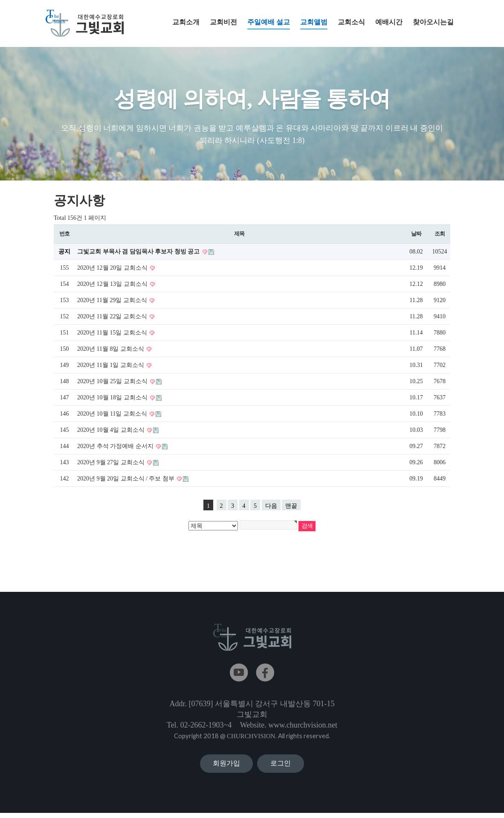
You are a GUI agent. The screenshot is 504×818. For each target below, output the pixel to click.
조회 (439, 234)
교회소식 (351, 22)
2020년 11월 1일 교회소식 (111, 365)
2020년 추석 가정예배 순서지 (116, 447)
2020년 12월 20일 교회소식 (113, 268)
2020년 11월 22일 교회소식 (113, 317)
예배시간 (389, 22)
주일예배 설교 (269, 24)
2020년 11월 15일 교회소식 (113, 333)
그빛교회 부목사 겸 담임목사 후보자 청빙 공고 (139, 252)
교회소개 (186, 22)
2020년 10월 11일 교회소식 (113, 414)
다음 (271, 506)
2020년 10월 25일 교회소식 (113, 382)
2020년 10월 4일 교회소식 (112, 430)
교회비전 (223, 22)
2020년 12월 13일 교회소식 (113, 284)
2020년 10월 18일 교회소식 (113, 398)
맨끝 (291, 506)
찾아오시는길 (433, 22)
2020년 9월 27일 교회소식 (112, 463)
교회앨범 (314, 24)
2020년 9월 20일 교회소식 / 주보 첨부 (126, 479)
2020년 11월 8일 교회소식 (111, 349)
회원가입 (226, 766)
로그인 (281, 766)
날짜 (416, 234)
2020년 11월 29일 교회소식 (113, 301)
